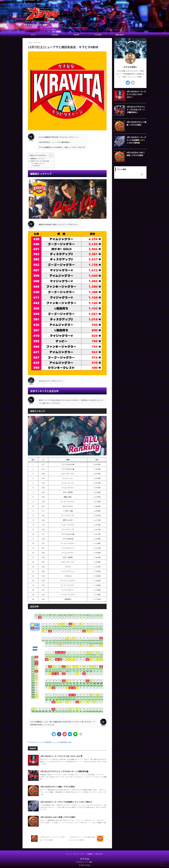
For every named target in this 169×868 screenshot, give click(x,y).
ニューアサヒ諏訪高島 (44, 742)
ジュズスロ (98, 35)
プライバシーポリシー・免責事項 (83, 854)
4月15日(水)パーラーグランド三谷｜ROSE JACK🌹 (60, 756)
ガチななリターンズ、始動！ (84, 862)
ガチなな (84, 859)
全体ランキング (39, 163)
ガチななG (55, 35)
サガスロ (76, 35)
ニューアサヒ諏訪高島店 (60, 742)
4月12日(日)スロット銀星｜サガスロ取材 (56, 786)
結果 (70, 742)
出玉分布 (37, 166)
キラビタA (33, 742)
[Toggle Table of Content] (50, 156)
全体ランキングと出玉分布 (40, 161)
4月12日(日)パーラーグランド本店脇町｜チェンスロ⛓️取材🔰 (65, 802)
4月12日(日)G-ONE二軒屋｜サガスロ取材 (57, 817)
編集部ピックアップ (38, 159)
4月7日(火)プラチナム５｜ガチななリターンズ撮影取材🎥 (63, 771)
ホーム (33, 35)
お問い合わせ (120, 35)
